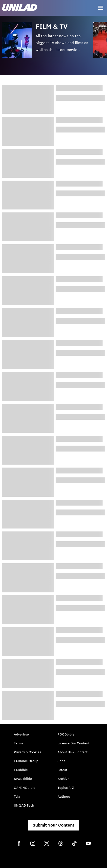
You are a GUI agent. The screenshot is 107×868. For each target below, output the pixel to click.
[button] (47, 43)
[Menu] (101, 8)
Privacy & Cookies (28, 752)
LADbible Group (26, 761)
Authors (64, 796)
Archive (64, 779)
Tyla (17, 796)
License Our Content (74, 743)
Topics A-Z (66, 788)
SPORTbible (23, 779)
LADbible (21, 770)
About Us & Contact (73, 752)
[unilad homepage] (20, 8)
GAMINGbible (25, 788)
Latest (62, 770)
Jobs (61, 761)
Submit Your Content (53, 825)
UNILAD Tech (24, 805)
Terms (19, 743)
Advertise (21, 734)
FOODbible (66, 734)
